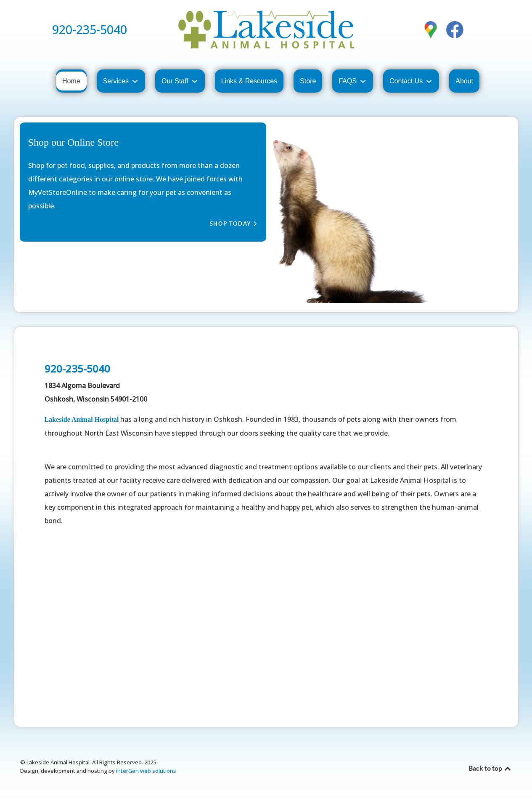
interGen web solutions (146, 771)
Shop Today (234, 224)
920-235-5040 (90, 29)
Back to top (490, 768)
